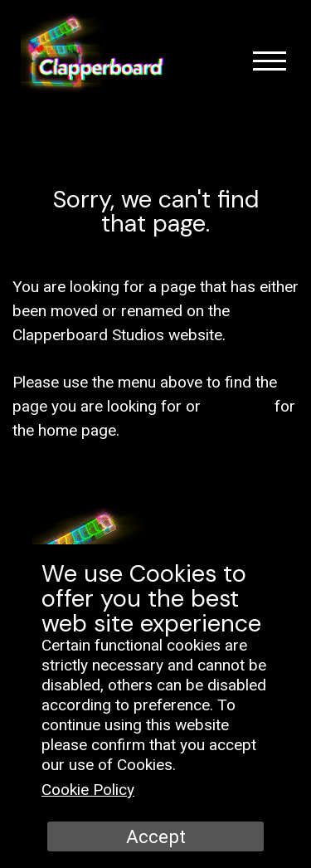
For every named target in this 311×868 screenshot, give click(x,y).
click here (238, 406)
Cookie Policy (88, 790)
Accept (156, 836)
